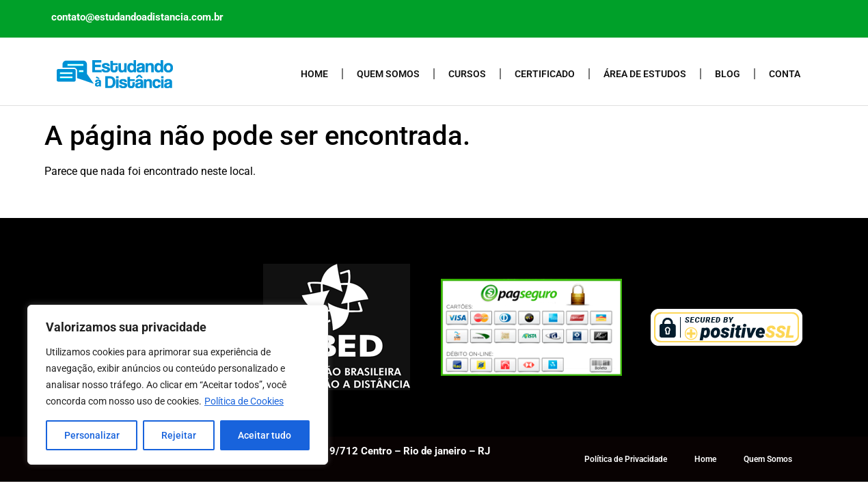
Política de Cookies (244, 401)
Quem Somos (388, 74)
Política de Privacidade (626, 459)
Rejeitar (179, 435)
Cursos (467, 74)
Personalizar (92, 435)
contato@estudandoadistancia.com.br (137, 17)
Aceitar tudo (265, 435)
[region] (178, 385)
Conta (785, 74)
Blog (728, 74)
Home (314, 74)
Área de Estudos (645, 74)
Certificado (545, 74)
